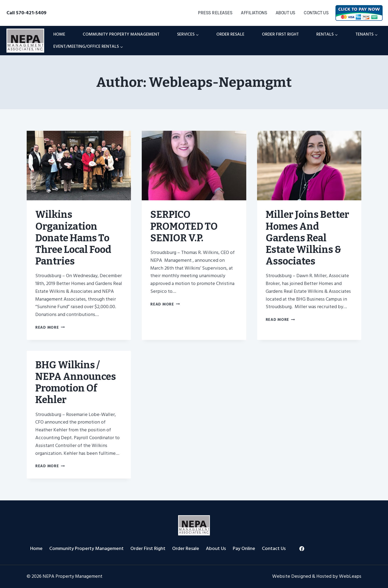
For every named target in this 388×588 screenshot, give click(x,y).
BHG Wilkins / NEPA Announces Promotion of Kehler (76, 383)
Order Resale (230, 34)
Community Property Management (121, 34)
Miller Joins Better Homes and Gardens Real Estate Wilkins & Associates (307, 238)
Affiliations (254, 13)
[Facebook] (302, 549)
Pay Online (244, 549)
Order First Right (280, 34)
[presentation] (79, 166)
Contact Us (316, 13)
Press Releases (215, 13)
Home (59, 34)
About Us (285, 13)
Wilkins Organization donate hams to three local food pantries (73, 238)
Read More (50, 327)
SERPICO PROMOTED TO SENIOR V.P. (184, 226)
